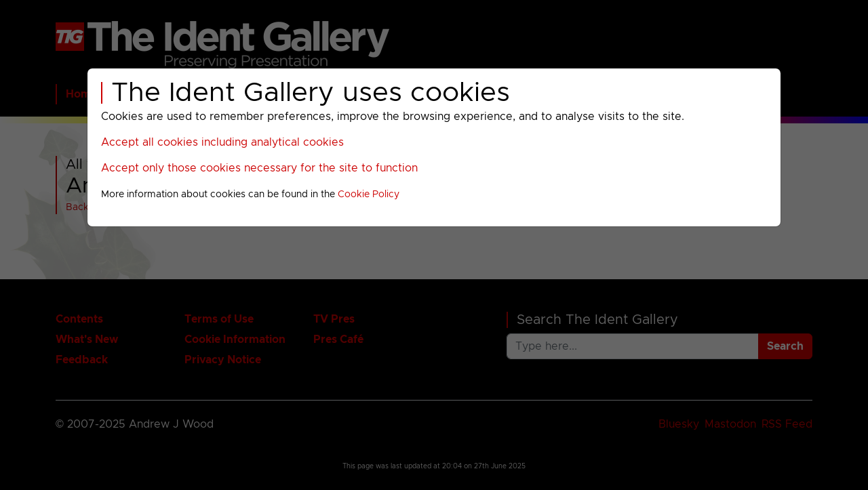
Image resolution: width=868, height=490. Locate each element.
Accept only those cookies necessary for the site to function (259, 168)
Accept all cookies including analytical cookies (222, 142)
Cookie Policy (369, 195)
